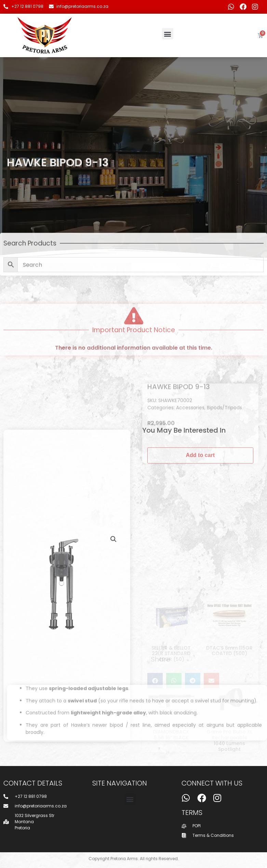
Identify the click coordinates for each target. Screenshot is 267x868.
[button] (168, 34)
